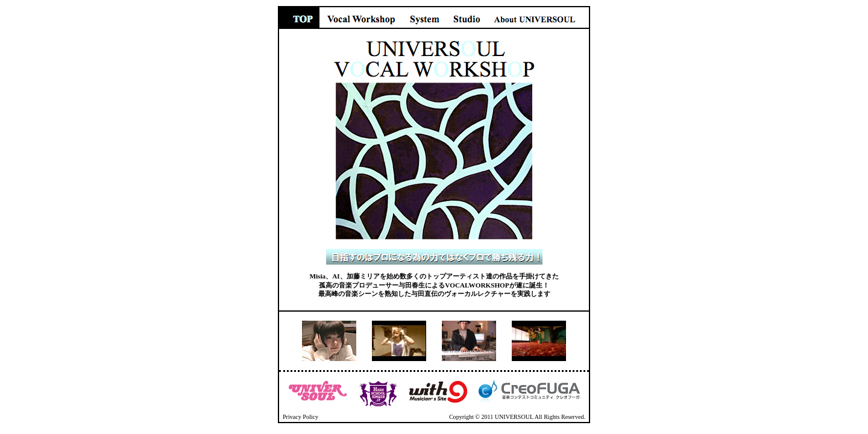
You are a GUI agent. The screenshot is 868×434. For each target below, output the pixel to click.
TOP (299, 17)
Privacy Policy (300, 417)
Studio (467, 17)
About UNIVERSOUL (539, 17)
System (425, 17)
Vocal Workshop (361, 17)
